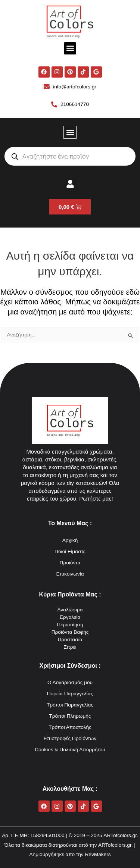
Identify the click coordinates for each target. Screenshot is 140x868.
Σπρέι (70, 647)
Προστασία (70, 640)
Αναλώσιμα (70, 610)
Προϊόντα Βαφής (70, 632)
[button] (70, 48)
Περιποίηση (70, 625)
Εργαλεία (70, 617)
